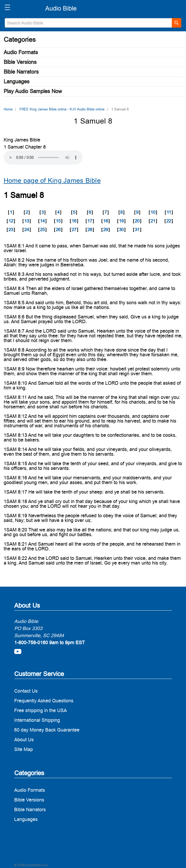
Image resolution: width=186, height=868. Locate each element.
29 (105, 230)
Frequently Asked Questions (44, 701)
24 (27, 230)
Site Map (24, 749)
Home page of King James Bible (52, 181)
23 (11, 230)
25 (42, 230)
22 (169, 221)
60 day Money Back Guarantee (47, 730)
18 (105, 221)
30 (121, 230)
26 (58, 230)
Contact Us (26, 691)
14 (42, 221)
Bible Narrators (21, 72)
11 (169, 212)
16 (74, 221)
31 (137, 230)
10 (153, 212)
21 (153, 221)
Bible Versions (20, 62)
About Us (24, 740)
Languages (17, 82)
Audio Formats (21, 52)
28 (90, 230)
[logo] (61, 8)
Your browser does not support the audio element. (43, 158)
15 (58, 221)
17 (90, 221)
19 (121, 221)
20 (137, 221)
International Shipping (37, 720)
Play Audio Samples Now (33, 91)
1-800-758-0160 (31, 643)
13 (27, 221)
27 (74, 230)
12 (11, 221)
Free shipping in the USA (41, 710)
